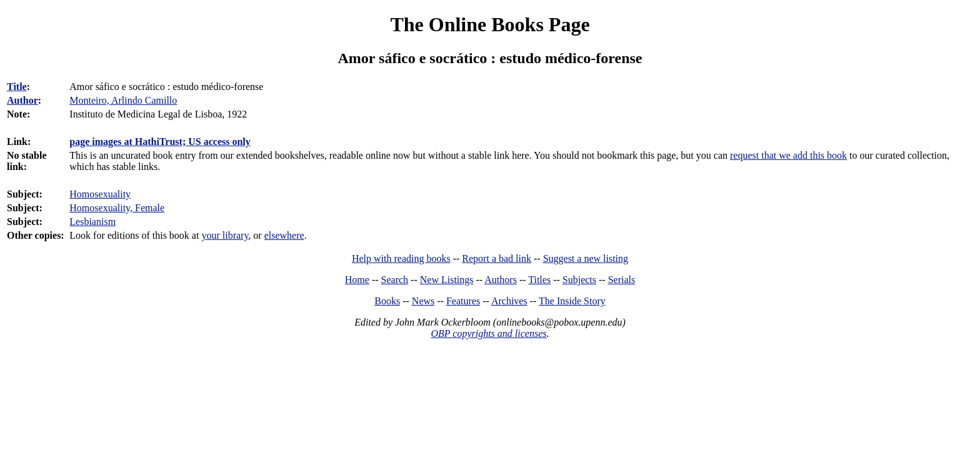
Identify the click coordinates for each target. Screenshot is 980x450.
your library (225, 235)
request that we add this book (788, 155)
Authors (501, 280)
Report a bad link (497, 258)
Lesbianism (92, 222)
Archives (509, 301)
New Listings (447, 280)
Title (17, 87)
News (423, 301)
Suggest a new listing (586, 258)
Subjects (579, 280)
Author (22, 100)
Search (395, 280)
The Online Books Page (490, 24)
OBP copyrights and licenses (488, 333)
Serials (622, 280)
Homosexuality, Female (117, 208)
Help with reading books (401, 258)
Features (463, 301)
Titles (539, 280)
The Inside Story (572, 301)
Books (387, 301)
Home (357, 280)
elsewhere (284, 235)
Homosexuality (100, 194)
